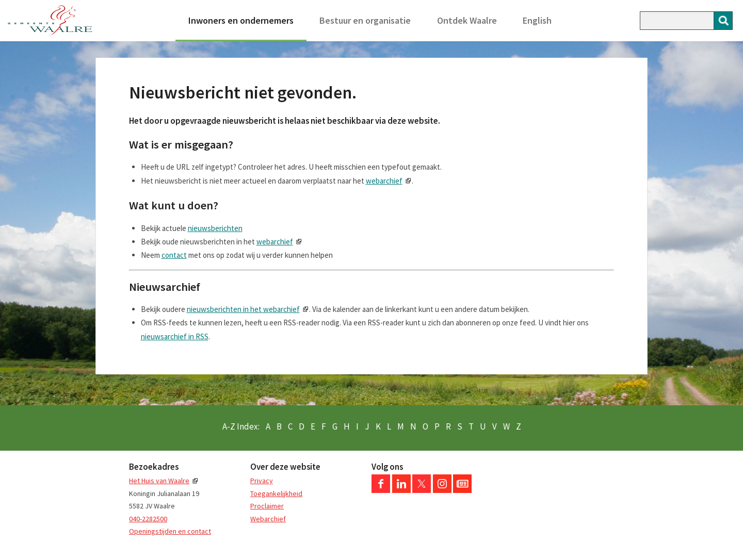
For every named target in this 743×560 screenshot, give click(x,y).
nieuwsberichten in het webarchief (243, 309)
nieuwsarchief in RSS (175, 336)
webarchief (384, 181)
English (537, 20)
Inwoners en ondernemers (241, 20)
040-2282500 (148, 519)
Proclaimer (267, 506)
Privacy (262, 481)
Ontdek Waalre (467, 20)
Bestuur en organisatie (365, 20)
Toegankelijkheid (276, 493)
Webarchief (268, 519)
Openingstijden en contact (170, 531)
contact (174, 255)
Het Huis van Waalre (159, 481)
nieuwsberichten (215, 228)
